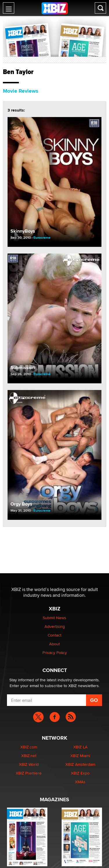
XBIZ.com (29, 747)
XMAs (80, 782)
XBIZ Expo (80, 773)
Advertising (55, 626)
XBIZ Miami (80, 756)
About (54, 644)
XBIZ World (29, 764)
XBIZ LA (80, 747)
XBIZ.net (29, 756)
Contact (54, 635)
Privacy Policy (55, 653)
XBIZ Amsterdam (80, 764)
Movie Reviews (21, 91)
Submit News (54, 618)
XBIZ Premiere (29, 773)
